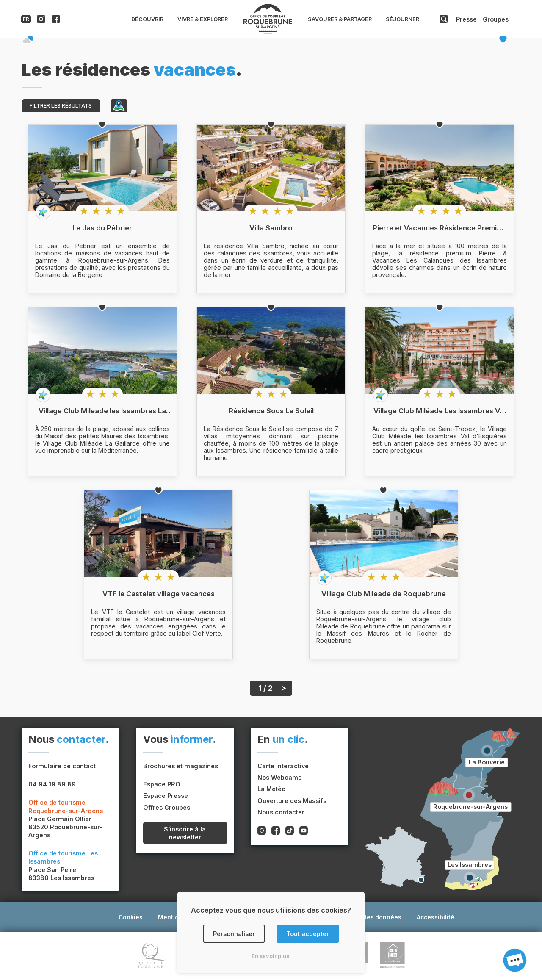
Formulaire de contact (62, 766)
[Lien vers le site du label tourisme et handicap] (393, 956)
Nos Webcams (279, 777)
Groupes (496, 19)
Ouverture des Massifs (292, 801)
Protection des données (366, 917)
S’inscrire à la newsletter (185, 833)
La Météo (271, 789)
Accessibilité (436, 917)
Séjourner (402, 19)
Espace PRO (162, 784)
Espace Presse (166, 796)
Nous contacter (281, 812)
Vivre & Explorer (203, 19)
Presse (466, 19)
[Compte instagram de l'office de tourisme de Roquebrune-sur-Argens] (41, 21)
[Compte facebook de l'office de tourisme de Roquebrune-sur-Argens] (56, 21)
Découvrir (147, 19)
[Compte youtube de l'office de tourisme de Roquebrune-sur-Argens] (304, 831)
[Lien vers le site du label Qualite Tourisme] (151, 956)
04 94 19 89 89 (52, 784)
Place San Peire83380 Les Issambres (63, 865)
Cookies (131, 917)
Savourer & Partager (340, 19)
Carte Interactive (283, 766)
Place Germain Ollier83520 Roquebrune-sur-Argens (66, 819)
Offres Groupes (167, 807)
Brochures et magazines (181, 766)
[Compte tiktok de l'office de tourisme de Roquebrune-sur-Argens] (290, 831)
